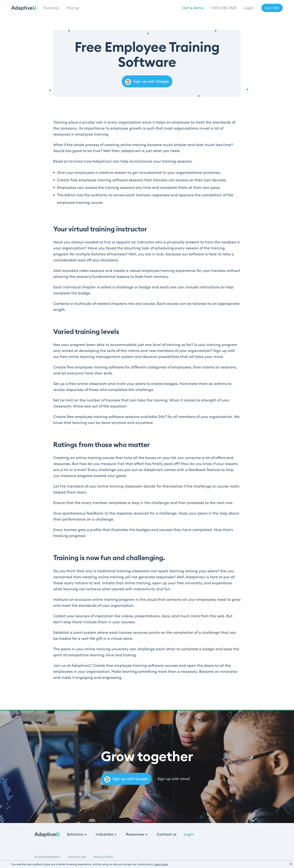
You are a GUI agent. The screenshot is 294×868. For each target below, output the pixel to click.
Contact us (167, 834)
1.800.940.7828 (224, 8)
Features (51, 8)
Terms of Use (77, 857)
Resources (135, 834)
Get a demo (193, 8)
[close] (291, 864)
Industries (104, 834)
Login (249, 8)
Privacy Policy (103, 857)
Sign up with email (174, 779)
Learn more (161, 864)
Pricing (73, 8)
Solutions (75, 834)
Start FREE (272, 8)
